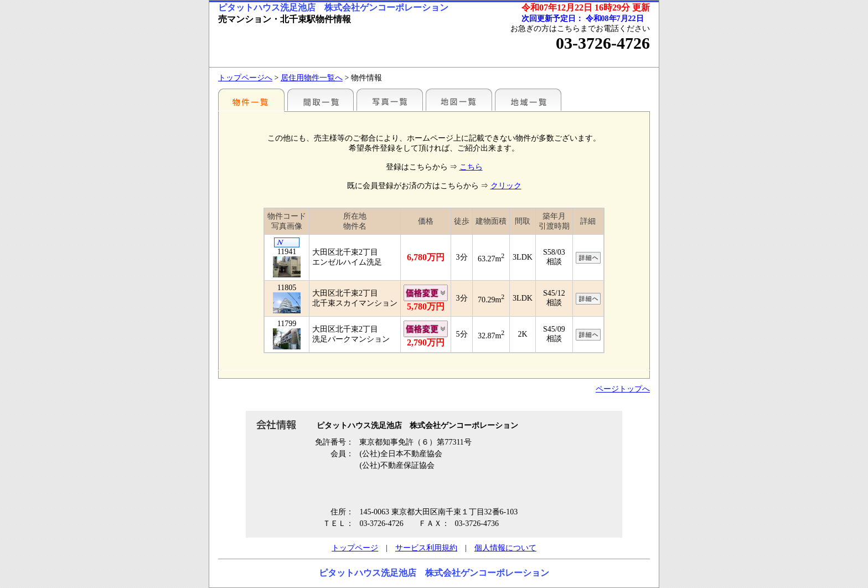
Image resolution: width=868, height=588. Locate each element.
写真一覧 (390, 100)
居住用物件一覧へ (312, 78)
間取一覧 (321, 100)
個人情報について (505, 548)
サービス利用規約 (426, 548)
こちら (471, 167)
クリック (506, 186)
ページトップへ (623, 389)
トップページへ (245, 78)
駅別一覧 (251, 100)
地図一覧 (459, 100)
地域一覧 (528, 100)
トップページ (355, 548)
